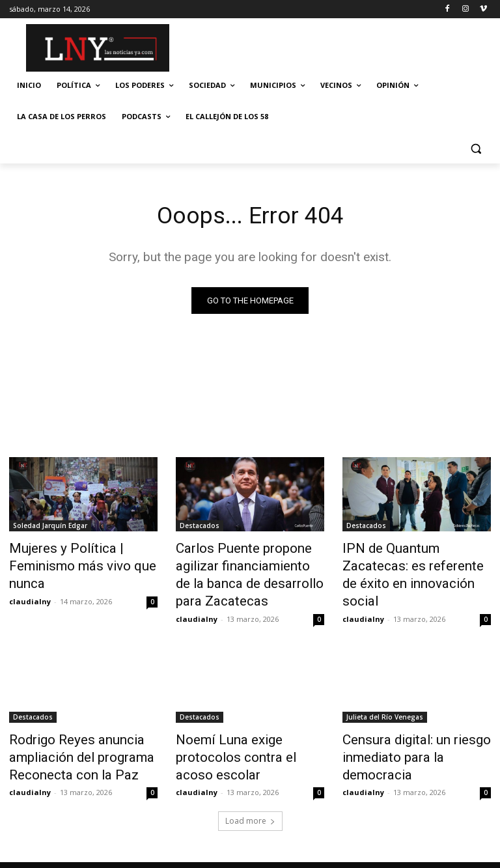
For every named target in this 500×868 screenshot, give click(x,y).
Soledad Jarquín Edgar (50, 528)
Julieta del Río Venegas (385, 707)
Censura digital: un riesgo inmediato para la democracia (415, 735)
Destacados (200, 528)
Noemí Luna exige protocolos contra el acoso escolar (247, 735)
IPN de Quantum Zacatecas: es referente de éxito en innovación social (411, 564)
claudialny (30, 594)
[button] (476, 148)
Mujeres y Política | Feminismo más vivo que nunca (70, 564)
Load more (250, 801)
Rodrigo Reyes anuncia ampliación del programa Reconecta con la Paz (70, 742)
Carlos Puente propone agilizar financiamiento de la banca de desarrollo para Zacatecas (244, 571)
